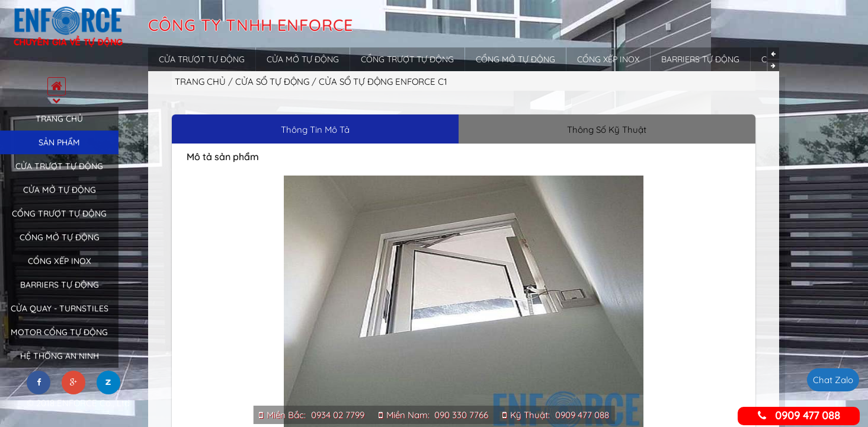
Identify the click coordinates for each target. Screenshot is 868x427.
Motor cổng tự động (59, 341)
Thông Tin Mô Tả (315, 130)
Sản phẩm (59, 151)
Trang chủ (59, 128)
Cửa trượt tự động (59, 175)
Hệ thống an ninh (60, 365)
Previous (773, 53)
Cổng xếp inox (60, 270)
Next (773, 66)
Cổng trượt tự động (59, 222)
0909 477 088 (582, 415)
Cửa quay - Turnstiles (60, 317)
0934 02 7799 (338, 415)
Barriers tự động (60, 294)
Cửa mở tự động (60, 199)
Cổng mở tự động (60, 246)
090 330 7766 (461, 415)
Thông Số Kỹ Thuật (607, 130)
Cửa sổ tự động (273, 82)
